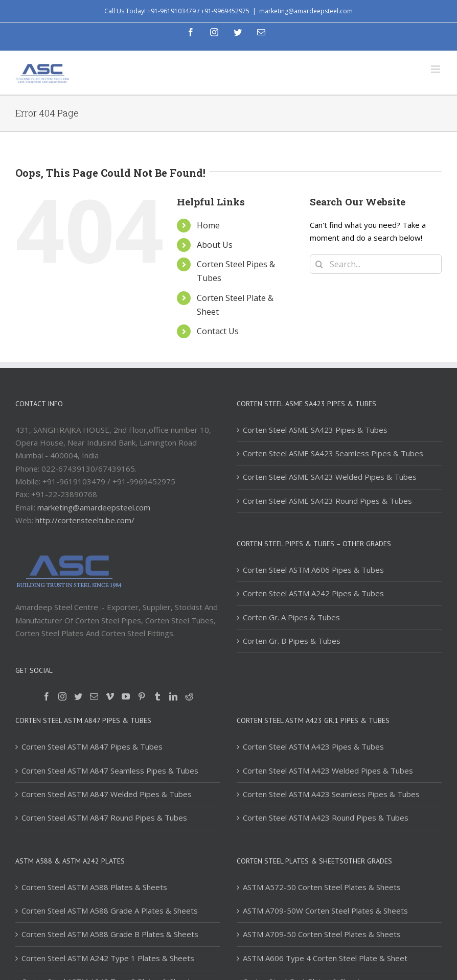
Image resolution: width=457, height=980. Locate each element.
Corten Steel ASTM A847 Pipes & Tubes (92, 746)
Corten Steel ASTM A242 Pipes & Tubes (313, 593)
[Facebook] (47, 696)
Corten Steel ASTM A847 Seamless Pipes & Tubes (110, 771)
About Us (215, 245)
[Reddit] (189, 696)
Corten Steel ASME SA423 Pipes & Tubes (315, 430)
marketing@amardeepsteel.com (306, 11)
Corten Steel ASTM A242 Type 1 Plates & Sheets (108, 958)
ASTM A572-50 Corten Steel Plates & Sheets (322, 887)
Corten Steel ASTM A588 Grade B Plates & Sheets (110, 934)
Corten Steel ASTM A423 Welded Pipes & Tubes (328, 771)
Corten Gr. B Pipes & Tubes (292, 641)
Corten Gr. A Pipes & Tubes (291, 617)
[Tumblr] (157, 696)
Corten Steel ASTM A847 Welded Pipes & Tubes (107, 794)
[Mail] (94, 696)
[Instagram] (62, 696)
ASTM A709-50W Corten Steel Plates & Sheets (325, 911)
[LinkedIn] (173, 696)
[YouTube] (126, 696)
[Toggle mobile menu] (436, 69)
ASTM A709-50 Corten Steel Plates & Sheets (322, 934)
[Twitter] (78, 696)
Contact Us (218, 331)
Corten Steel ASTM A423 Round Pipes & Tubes (326, 818)
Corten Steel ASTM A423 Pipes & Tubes (313, 746)
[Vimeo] (110, 696)
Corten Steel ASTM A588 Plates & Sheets (94, 887)
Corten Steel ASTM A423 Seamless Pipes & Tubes (331, 794)
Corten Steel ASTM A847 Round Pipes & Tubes (104, 818)
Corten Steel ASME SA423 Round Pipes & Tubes (327, 501)
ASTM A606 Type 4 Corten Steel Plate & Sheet (325, 958)
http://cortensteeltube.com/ (85, 520)
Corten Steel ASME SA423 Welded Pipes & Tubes (330, 477)
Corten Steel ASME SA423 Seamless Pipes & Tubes (333, 453)
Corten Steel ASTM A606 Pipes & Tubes (313, 570)
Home (208, 225)
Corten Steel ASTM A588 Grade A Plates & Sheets (110, 911)
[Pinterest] (142, 696)
